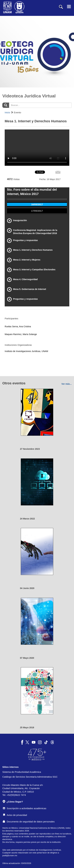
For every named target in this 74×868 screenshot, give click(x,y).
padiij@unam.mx (10, 855)
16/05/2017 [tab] (37, 204)
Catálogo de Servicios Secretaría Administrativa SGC (30, 777)
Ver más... (67, 384)
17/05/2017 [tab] (37, 211)
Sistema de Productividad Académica (22, 772)
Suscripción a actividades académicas (25, 808)
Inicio (7, 112)
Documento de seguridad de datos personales (29, 822)
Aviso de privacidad (15, 815)
